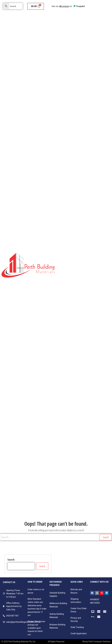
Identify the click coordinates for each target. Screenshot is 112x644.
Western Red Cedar (67, 407)
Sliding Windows (95, 455)
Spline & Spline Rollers (69, 426)
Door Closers (64, 417)
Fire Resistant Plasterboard (71, 76)
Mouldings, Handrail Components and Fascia (79, 369)
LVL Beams (65, 151)
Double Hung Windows (69, 464)
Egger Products (65, 237)
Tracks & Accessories (90, 464)
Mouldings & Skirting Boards (88, 151)
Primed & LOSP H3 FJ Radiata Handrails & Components (83, 351)
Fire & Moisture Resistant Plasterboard (77, 85)
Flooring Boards (66, 180)
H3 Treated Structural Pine (94, 294)
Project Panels (65, 246)
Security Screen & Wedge (70, 445)
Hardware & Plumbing (70, 38)
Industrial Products (91, 142)
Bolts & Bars (92, 474)
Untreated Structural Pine (89, 265)
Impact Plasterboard (93, 95)
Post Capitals (95, 256)
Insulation (95, 19)
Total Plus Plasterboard (69, 104)
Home (61, 19)
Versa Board (64, 218)
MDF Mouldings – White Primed (73, 332)
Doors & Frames (94, 28)
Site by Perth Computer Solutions (96, 642)
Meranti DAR (90, 161)
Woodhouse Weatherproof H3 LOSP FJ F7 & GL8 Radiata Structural (84, 381)
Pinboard (88, 199)
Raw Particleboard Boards (92, 208)
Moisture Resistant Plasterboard (74, 66)
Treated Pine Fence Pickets (71, 275)
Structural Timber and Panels (73, 123)
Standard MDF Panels (68, 208)
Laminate (101, 237)
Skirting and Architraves (92, 189)
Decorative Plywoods (68, 227)
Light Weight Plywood (69, 189)
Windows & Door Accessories (72, 474)
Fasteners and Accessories (78, 493)
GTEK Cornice (88, 104)
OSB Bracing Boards (87, 170)
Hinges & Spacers (100, 407)
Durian (80, 322)
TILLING (62, 322)
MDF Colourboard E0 (80, 218)
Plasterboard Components (70, 113)
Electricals (64, 47)
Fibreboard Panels (68, 133)
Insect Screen (84, 407)
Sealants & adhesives (68, 502)
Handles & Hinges (66, 483)
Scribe (88, 322)
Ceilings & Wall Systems (71, 28)
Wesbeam (103, 313)
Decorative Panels (90, 133)
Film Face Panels (101, 199)
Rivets (61, 493)
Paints (70, 19)
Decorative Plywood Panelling (87, 246)
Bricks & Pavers (92, 38)
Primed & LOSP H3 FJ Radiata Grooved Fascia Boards (82, 341)
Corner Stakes (101, 417)
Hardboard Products (85, 237)
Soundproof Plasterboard (70, 95)
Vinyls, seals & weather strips (90, 483)
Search (11, 560)
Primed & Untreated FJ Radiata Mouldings (78, 313)
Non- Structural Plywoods (70, 199)
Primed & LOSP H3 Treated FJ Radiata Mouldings (81, 360)
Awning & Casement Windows (72, 455)
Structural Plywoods (68, 170)
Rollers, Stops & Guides (69, 436)
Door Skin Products (89, 227)
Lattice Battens (67, 265)
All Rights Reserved (56, 642)
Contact (63, 57)
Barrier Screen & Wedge (82, 417)
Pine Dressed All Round (69, 294)
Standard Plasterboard (81, 57)
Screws (95, 493)
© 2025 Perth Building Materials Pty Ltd (18, 642)
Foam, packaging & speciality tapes (75, 512)
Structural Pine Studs (70, 142)
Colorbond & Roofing (83, 47)
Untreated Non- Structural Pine (73, 256)
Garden (101, 47)
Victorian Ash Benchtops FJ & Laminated (77, 398)
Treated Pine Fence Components (73, 284)
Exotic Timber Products (70, 161)
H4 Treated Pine (66, 303)
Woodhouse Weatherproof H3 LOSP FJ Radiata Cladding (80, 390)
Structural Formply (83, 180)
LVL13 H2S (71, 322)
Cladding (81, 19)
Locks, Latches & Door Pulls (94, 436)
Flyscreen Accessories (91, 426)
